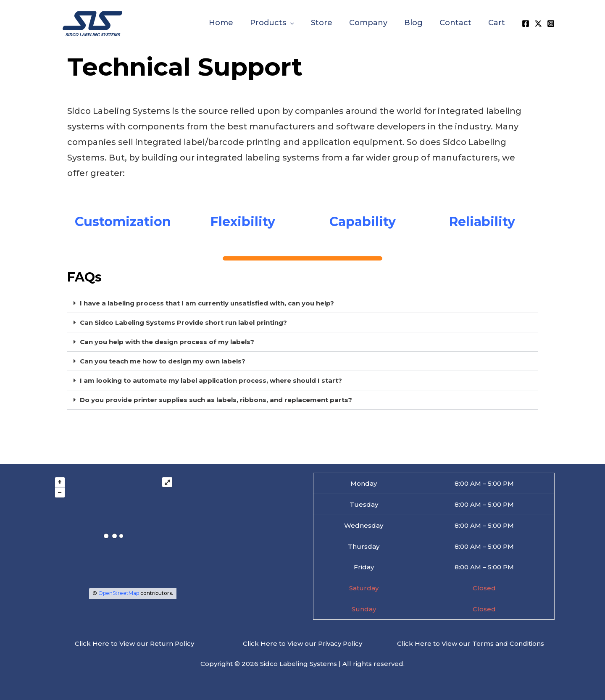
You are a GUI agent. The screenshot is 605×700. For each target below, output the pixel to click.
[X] (538, 23)
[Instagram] (551, 23)
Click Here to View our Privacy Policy (302, 643)
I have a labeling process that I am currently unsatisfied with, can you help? (207, 303)
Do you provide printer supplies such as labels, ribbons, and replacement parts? (216, 400)
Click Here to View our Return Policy (134, 643)
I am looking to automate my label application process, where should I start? (211, 380)
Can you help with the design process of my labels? (167, 342)
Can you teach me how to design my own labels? (163, 361)
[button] (290, 23)
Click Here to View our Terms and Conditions (471, 643)
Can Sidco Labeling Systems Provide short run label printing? (183, 322)
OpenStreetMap (119, 593)
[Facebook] (526, 23)
